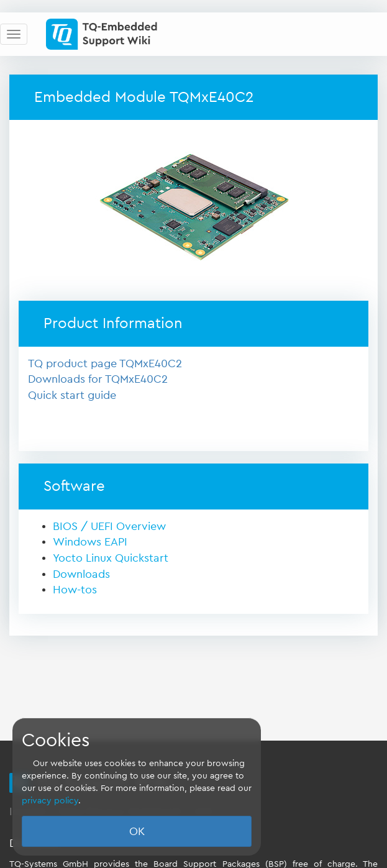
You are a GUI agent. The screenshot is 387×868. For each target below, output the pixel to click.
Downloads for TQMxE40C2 (98, 379)
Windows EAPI (90, 542)
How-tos (75, 590)
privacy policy (50, 801)
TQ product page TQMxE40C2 (105, 363)
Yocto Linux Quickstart (111, 558)
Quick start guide (72, 395)
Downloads (81, 574)
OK (137, 831)
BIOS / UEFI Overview (109, 526)
